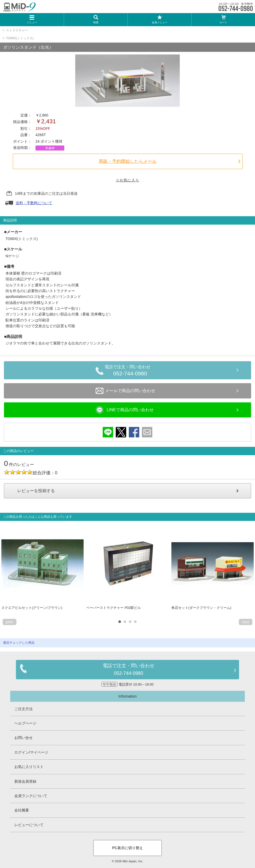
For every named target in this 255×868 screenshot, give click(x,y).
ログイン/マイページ (31, 752)
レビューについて (29, 825)
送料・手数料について (34, 203)
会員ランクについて (31, 796)
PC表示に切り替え (127, 848)
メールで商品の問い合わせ (125, 391)
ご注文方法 (24, 709)
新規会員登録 (25, 781)
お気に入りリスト (29, 767)
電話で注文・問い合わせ (130, 371)
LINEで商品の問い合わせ (125, 410)
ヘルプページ (25, 723)
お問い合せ (24, 738)
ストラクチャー (17, 30)
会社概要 (22, 810)
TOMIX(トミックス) (20, 38)
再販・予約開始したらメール (128, 161)
